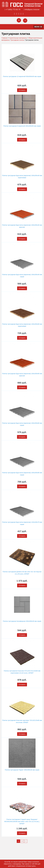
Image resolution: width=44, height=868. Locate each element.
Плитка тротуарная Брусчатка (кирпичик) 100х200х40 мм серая (22, 276)
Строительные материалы (18, 38)
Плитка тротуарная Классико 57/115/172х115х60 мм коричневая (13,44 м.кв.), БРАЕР (22, 672)
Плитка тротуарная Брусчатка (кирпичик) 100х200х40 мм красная (22, 226)
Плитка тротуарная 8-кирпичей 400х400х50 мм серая (22, 126)
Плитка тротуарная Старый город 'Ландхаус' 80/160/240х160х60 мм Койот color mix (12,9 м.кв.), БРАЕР (22, 822)
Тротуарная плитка (17, 40)
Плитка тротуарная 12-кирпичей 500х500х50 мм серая (22, 76)
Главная (4, 38)
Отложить (22, 90)
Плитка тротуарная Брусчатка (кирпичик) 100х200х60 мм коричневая (22, 325)
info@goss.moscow (32, 10)
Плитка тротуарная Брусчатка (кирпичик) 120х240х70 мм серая (22, 523)
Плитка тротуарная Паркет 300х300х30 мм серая (22, 770)
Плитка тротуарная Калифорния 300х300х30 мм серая (22, 621)
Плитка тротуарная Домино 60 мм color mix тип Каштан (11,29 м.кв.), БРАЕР (22, 573)
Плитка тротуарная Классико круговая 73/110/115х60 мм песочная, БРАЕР (22, 721)
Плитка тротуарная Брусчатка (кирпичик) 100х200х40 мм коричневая (22, 177)
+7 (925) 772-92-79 (13, 10)
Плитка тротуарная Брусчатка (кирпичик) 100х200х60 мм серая (22, 424)
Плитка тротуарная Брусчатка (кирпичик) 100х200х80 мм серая (22, 474)
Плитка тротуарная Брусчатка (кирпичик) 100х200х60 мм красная (22, 375)
